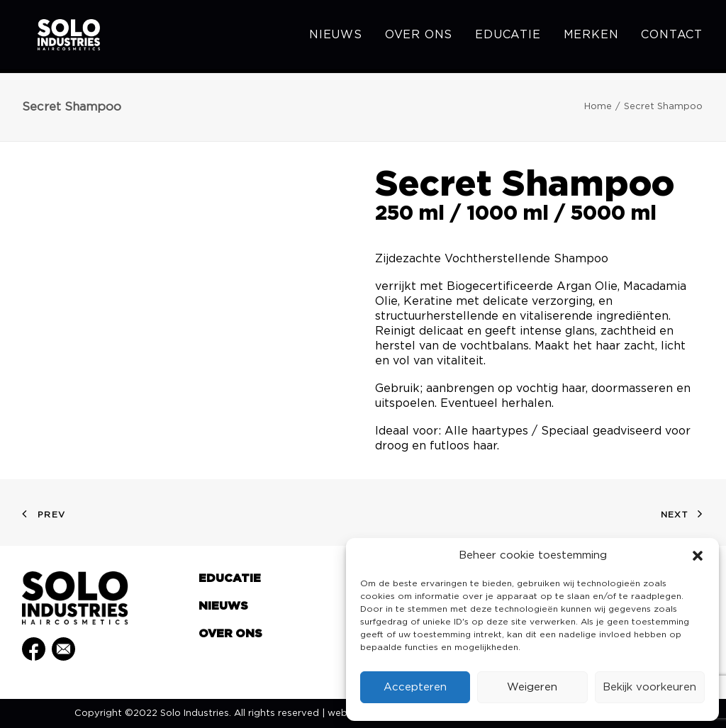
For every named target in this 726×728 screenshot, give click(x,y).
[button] (698, 556)
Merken (591, 37)
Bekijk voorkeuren (649, 687)
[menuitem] (341, 37)
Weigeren (532, 687)
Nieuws (336, 37)
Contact (672, 37)
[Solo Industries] (58, 37)
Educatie (508, 37)
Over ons (419, 37)
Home (598, 107)
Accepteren (415, 687)
